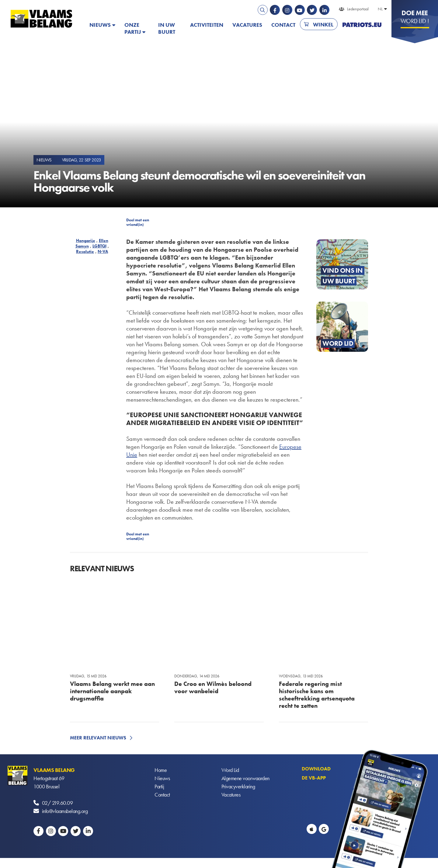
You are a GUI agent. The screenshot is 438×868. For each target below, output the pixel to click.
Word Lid (230, 770)
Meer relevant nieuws (98, 738)
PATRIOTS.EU (362, 25)
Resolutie (85, 251)
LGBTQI (99, 246)
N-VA (103, 251)
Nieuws (100, 25)
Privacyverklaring (238, 786)
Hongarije (86, 240)
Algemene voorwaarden (245, 778)
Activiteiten (207, 25)
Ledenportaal (358, 9)
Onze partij (133, 28)
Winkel (323, 24)
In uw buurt (167, 28)
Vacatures (247, 25)
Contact (283, 25)
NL (380, 9)
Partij (159, 786)
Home (161, 770)
